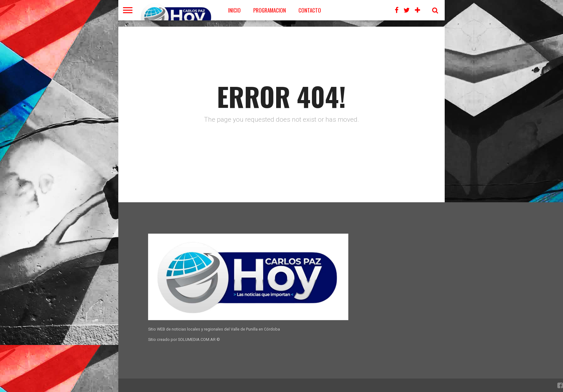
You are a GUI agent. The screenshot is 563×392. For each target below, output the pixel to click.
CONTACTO (310, 10)
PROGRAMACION (270, 10)
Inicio (234, 10)
